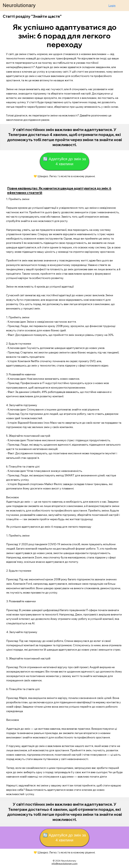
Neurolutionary (19, 5)
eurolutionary (69, 861)
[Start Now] (64, 137)
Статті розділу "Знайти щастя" (32, 16)
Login (112, 5)
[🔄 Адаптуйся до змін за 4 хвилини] (64, 161)
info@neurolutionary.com (65, 863)
